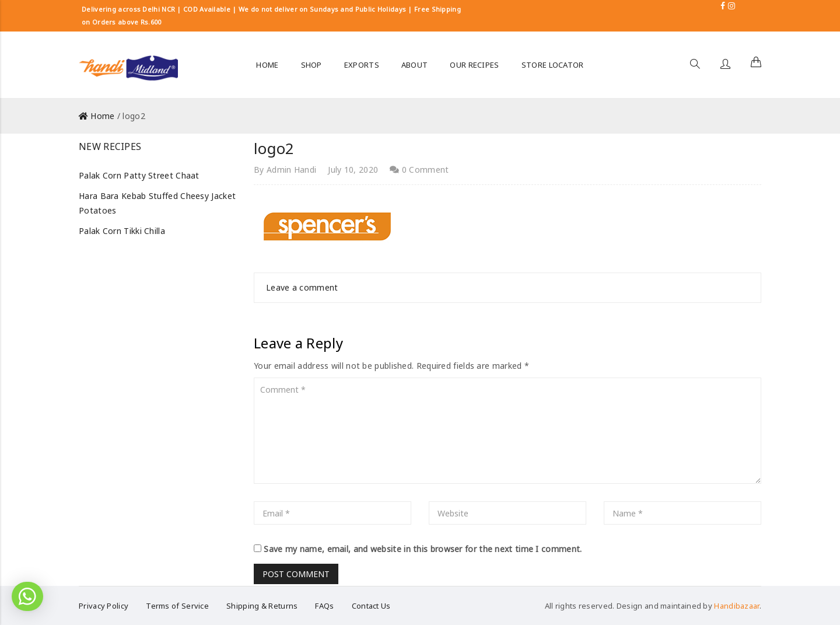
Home (102, 116)
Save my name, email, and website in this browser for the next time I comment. (423, 549)
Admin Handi (291, 170)
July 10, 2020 (353, 170)
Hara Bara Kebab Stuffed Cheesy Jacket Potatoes (157, 203)
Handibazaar (736, 606)
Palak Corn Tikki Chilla (122, 231)
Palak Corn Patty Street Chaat (139, 175)
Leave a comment (302, 287)
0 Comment (419, 170)
